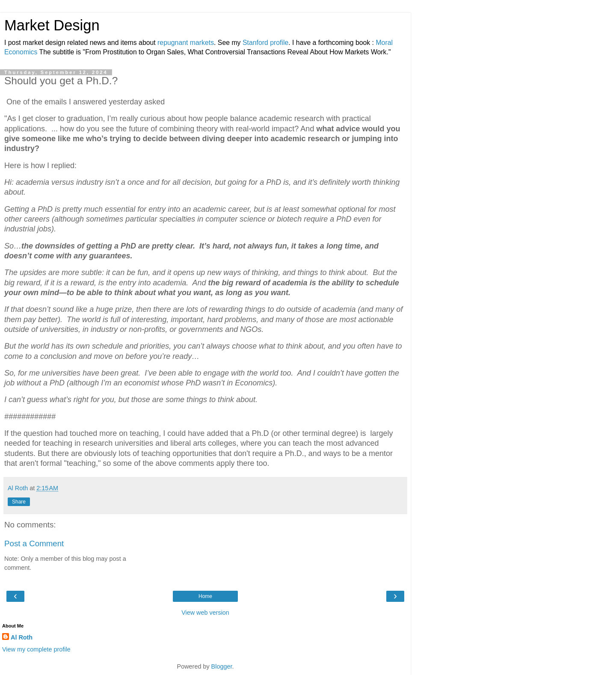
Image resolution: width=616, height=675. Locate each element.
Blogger (222, 666)
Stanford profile (265, 43)
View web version (205, 613)
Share (19, 502)
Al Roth (22, 637)
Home (205, 596)
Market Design (52, 25)
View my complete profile (36, 649)
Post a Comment (34, 543)
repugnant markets (186, 43)
